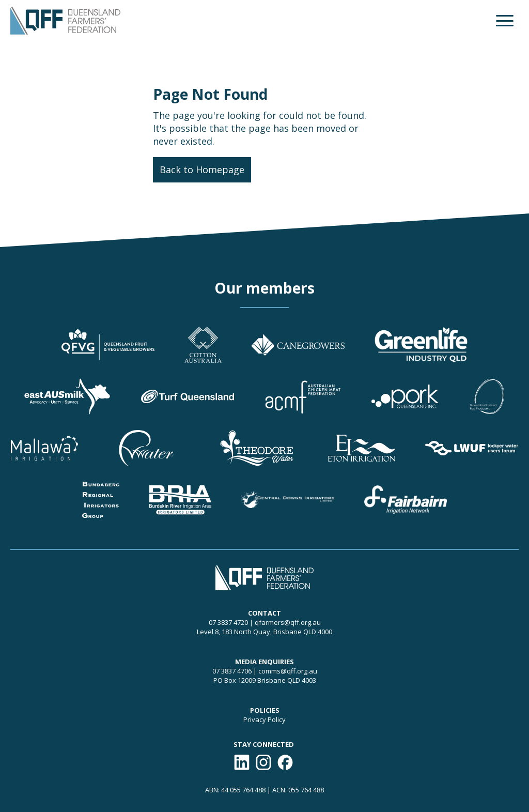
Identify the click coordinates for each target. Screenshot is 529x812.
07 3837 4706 (232, 671)
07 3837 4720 (228, 622)
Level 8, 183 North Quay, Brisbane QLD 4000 (264, 632)
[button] (505, 21)
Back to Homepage (202, 170)
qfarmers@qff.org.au (288, 622)
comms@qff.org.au (288, 671)
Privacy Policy (264, 719)
